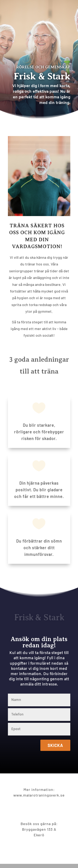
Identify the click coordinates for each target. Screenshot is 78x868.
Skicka (55, 745)
